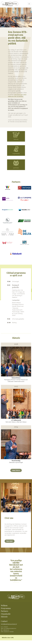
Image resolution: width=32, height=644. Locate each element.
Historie (4, 617)
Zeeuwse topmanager (16, 462)
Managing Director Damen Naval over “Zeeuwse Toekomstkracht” (16, 380)
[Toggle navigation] (29, 4)
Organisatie (6, 614)
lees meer (10, 541)
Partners (5, 611)
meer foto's (16, 470)
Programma (6, 609)
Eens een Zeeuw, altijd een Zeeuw (16, 421)
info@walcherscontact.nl (9, 624)
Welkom (4, 606)
